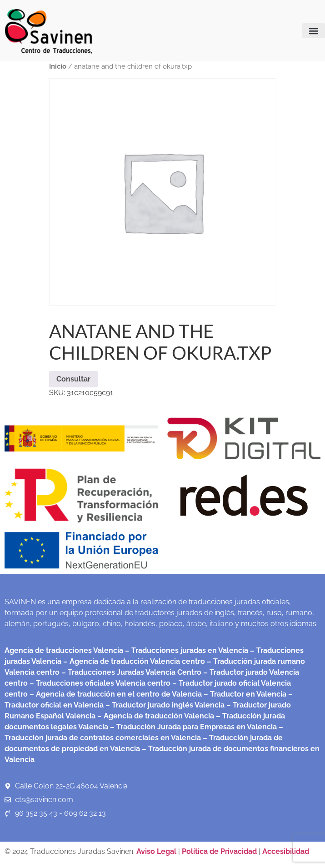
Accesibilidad (286, 851)
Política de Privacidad (219, 851)
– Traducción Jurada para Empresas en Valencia (192, 727)
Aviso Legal (157, 851)
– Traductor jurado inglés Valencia (165, 705)
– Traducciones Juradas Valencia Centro (130, 672)
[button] (314, 31)
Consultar (73, 379)
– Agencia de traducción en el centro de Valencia (115, 694)
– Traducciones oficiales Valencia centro (99, 683)
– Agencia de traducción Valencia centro (133, 661)
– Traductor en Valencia (244, 694)
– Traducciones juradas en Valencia (186, 650)
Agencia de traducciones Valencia (64, 650)
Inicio (58, 66)
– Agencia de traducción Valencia (155, 716)
